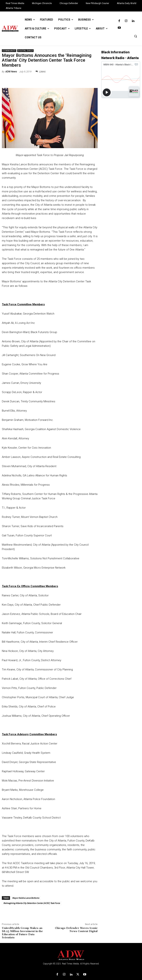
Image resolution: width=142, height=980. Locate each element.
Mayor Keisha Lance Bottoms (26, 898)
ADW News (11, 72)
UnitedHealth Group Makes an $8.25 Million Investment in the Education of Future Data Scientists (22, 933)
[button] (136, 36)
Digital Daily (25, 51)
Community (9, 51)
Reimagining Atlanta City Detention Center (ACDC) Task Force (32, 903)
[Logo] (71, 955)
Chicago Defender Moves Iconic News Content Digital (76, 930)
